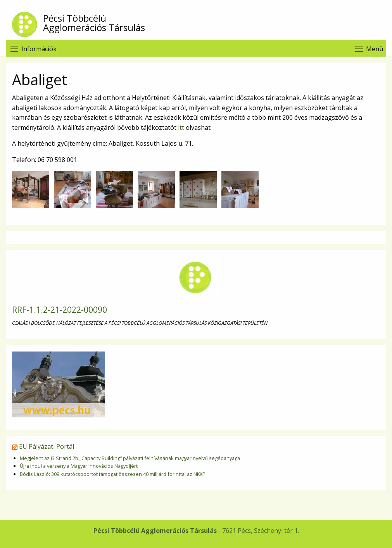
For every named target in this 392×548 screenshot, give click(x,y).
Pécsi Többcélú (199, 23)
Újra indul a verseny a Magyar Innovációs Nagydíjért (79, 466)
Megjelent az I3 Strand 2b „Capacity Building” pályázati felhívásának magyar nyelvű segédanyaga (130, 458)
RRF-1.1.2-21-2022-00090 (60, 310)
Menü (375, 49)
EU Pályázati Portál (47, 446)
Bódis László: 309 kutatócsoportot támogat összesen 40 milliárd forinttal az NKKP (113, 474)
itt (182, 128)
